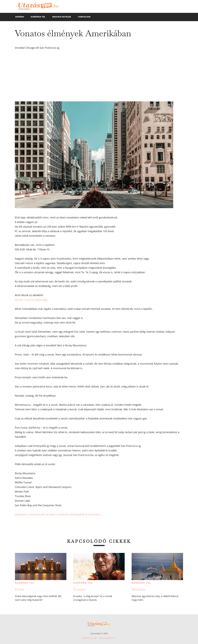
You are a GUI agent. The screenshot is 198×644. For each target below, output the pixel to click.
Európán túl (25, 583)
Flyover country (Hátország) (31, 300)
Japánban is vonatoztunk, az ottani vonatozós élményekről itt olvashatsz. (58, 514)
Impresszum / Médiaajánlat (99, 638)
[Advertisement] (99, 76)
